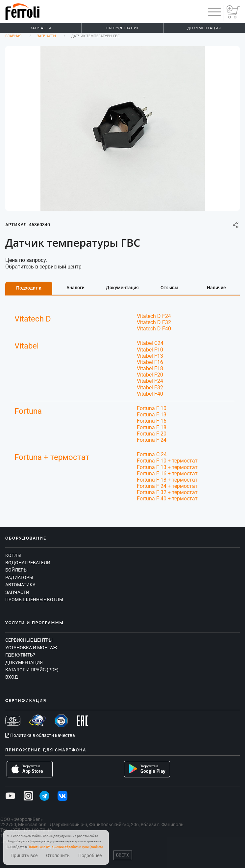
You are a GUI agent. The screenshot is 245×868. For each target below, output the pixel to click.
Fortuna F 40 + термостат (167, 499)
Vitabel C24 (150, 343)
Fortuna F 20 (152, 434)
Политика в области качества (40, 735)
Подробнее (90, 856)
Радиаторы (19, 577)
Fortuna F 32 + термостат (167, 492)
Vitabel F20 (150, 375)
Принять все (24, 856)
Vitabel (27, 346)
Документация (24, 662)
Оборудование (123, 28)
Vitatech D (33, 319)
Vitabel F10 (150, 350)
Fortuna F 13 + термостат (167, 467)
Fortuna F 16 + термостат (167, 474)
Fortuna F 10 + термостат (167, 461)
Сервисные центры (29, 640)
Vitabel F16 (150, 362)
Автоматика (20, 585)
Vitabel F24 (150, 381)
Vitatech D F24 (154, 316)
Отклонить (58, 856)
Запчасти (41, 28)
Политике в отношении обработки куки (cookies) (65, 847)
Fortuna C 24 (152, 454)
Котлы (13, 555)
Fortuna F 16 (152, 421)
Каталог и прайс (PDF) (32, 670)
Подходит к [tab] (29, 288)
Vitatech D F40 (154, 329)
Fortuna (28, 411)
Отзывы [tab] (169, 288)
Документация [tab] (122, 288)
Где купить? (20, 655)
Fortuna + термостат (52, 457)
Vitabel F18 (150, 368)
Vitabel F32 (150, 388)
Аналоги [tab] (75, 288)
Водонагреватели (28, 563)
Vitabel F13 (150, 356)
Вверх (123, 855)
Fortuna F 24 (152, 440)
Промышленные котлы (34, 600)
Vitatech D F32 (154, 322)
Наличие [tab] (216, 288)
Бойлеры (16, 570)
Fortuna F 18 (152, 427)
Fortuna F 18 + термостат (167, 480)
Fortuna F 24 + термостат (167, 486)
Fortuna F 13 (152, 415)
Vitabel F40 (150, 394)
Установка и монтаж (31, 648)
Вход (12, 677)
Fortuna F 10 (152, 408)
